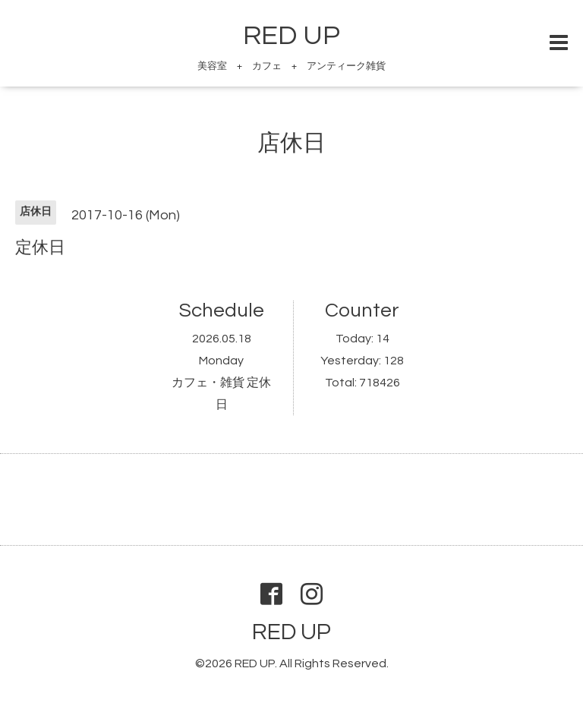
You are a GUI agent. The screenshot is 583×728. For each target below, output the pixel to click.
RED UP (291, 36)
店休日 (291, 143)
